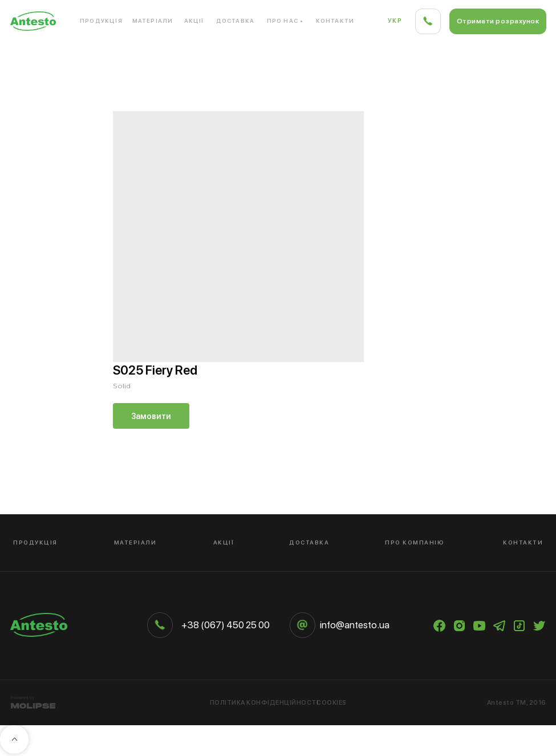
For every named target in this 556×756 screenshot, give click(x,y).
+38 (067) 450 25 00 (226, 625)
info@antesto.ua (355, 625)
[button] (498, 21)
